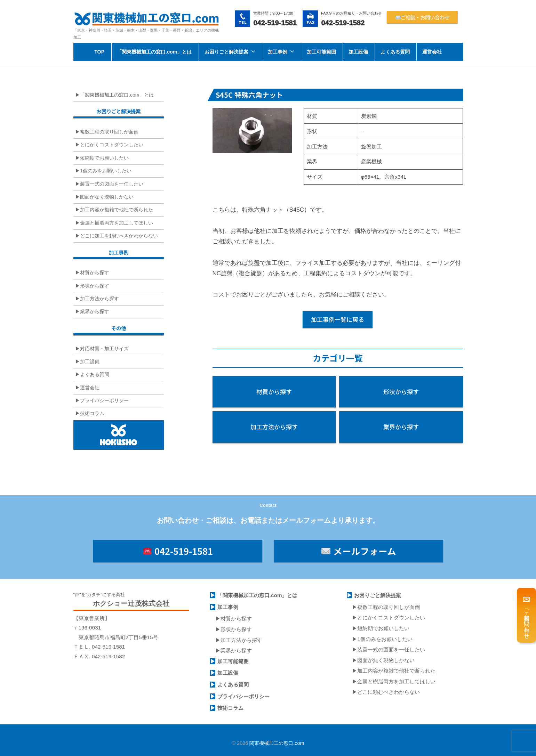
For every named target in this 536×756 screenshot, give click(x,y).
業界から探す (95, 311)
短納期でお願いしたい (104, 158)
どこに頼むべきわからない (389, 692)
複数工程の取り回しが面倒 (109, 132)
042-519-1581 (178, 551)
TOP (99, 52)
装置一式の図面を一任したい (112, 184)
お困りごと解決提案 (226, 52)
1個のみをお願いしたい (106, 171)
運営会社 (432, 52)
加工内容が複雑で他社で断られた (117, 210)
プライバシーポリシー (104, 400)
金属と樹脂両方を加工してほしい (117, 223)
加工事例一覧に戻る (338, 319)
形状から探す (95, 286)
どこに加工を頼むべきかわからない (119, 236)
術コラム (233, 708)
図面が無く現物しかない (386, 660)
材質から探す (95, 273)
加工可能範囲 (321, 52)
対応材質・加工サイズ (104, 349)
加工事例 (278, 52)
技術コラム (92, 413)
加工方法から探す (99, 299)
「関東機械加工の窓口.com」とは (154, 52)
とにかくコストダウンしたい (112, 145)
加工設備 (358, 52)
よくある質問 (395, 52)
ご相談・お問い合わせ (422, 17)
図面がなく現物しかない (107, 197)
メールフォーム (359, 551)
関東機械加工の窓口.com (277, 743)
